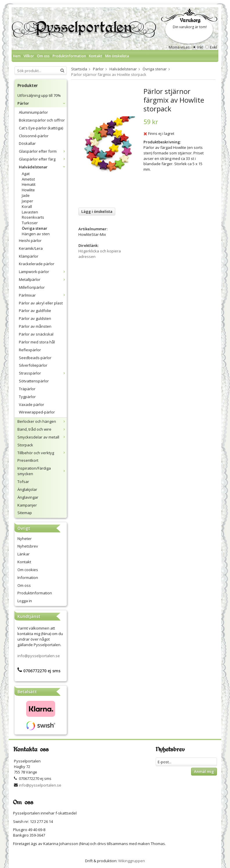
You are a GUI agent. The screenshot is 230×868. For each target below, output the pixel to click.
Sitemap (25, 513)
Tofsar (23, 482)
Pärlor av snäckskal (36, 334)
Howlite (28, 190)
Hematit (29, 184)
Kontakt (96, 56)
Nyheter (25, 539)
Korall (27, 206)
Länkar (24, 554)
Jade (26, 195)
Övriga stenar (35, 228)
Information (28, 578)
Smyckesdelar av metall (42, 437)
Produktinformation (69, 56)
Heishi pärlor (30, 240)
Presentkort (28, 460)
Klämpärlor (29, 256)
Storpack (25, 445)
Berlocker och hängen (42, 421)
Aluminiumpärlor (33, 112)
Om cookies (28, 570)
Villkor (29, 56)
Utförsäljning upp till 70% (39, 95)
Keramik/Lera (31, 248)
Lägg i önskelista (97, 211)
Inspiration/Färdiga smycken (42, 471)
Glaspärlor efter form (43, 151)
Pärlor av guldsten (35, 318)
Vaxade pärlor (32, 404)
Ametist (28, 179)
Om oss (43, 56)
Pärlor (42, 103)
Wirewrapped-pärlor (37, 412)
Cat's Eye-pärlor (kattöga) (41, 128)
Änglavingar (28, 497)
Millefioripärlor (32, 287)
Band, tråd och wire (42, 429)
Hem (17, 56)
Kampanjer (27, 505)
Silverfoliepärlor (33, 365)
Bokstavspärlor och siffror (42, 120)
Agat (26, 174)
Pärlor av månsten (35, 326)
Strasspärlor (43, 373)
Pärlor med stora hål (37, 342)
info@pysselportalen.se (39, 656)
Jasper (27, 201)
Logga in (25, 601)
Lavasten (30, 212)
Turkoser (30, 223)
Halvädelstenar (43, 167)
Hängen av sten (36, 234)
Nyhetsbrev (28, 546)
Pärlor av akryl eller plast (41, 303)
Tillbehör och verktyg (42, 453)
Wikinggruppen (132, 861)
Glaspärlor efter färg (43, 159)
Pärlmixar (43, 295)
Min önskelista (117, 56)
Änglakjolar (27, 489)
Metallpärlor (43, 279)
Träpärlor (27, 389)
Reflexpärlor (30, 350)
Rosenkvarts (33, 217)
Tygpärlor (27, 397)
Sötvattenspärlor (34, 381)
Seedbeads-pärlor (35, 358)
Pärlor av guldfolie (35, 311)
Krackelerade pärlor (37, 264)
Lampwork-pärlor (43, 272)
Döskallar (27, 143)
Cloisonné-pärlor (34, 136)
